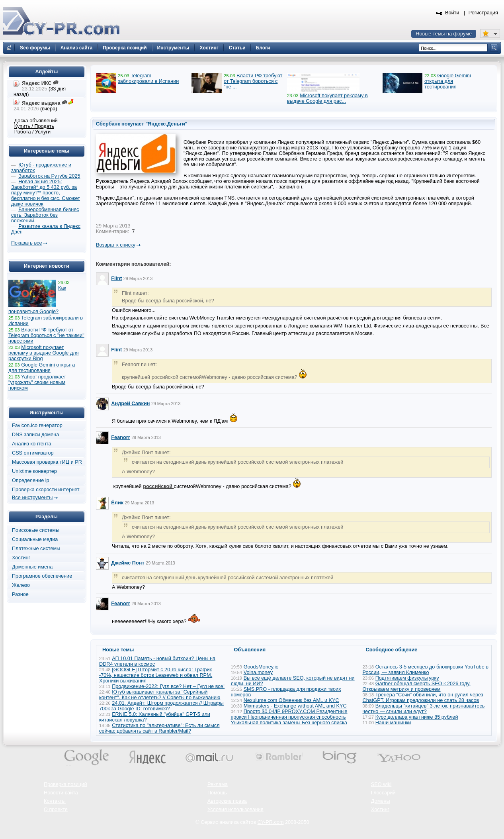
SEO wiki (381, 784)
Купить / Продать (34, 126)
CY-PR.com (271, 822)
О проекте (56, 810)
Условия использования (235, 810)
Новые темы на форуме (444, 34)
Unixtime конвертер (34, 471)
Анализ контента (32, 444)
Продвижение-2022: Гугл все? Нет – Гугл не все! (168, 686)
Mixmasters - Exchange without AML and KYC (295, 706)
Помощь (217, 793)
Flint (116, 278)
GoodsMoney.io (261, 667)
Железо (21, 585)
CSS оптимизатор (33, 453)
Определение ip (31, 480)
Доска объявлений (36, 121)
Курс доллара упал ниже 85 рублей (417, 717)
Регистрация (483, 13)
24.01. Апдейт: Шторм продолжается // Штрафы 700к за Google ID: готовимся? (161, 706)
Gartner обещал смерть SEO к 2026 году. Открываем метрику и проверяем (417, 686)
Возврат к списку (116, 245)
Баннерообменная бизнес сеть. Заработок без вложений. (45, 215)
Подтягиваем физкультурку (407, 678)
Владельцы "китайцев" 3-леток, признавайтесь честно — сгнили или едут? (424, 709)
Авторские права (227, 801)
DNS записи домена (35, 435)
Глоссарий (383, 793)
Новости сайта (61, 793)
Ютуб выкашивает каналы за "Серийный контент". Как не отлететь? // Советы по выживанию (160, 695)
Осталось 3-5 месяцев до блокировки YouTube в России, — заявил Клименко (426, 670)
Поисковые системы (36, 530)
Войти (452, 13)
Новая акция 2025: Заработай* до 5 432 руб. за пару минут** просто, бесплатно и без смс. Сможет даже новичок (46, 193)
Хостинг (21, 558)
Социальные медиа (35, 539)
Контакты (55, 801)
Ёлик (117, 503)
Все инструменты (32, 498)
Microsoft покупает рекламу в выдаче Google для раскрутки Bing (44, 353)
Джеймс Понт (128, 563)
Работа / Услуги (32, 132)
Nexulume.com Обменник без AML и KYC (291, 700)
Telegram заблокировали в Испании (148, 78)
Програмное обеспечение (42, 576)
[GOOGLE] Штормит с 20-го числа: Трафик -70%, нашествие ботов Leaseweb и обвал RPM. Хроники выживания (156, 675)
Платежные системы (36, 549)
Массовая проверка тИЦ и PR (47, 462)
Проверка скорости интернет (46, 490)
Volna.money (258, 672)
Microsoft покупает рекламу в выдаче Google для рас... (327, 98)
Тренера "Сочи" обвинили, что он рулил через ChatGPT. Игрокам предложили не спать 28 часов (423, 698)
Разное (20, 594)
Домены (381, 801)
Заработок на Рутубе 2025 (49, 176)
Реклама (218, 784)
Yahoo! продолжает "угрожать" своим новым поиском (37, 382)
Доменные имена (32, 567)
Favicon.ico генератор (37, 425)
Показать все (26, 243)
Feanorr (120, 437)
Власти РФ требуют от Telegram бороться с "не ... (253, 81)
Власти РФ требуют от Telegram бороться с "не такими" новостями (46, 335)
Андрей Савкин (130, 404)
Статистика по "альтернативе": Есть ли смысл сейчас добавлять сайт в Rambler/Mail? (159, 728)
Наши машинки (393, 723)
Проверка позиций (65, 784)
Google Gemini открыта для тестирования (448, 81)
